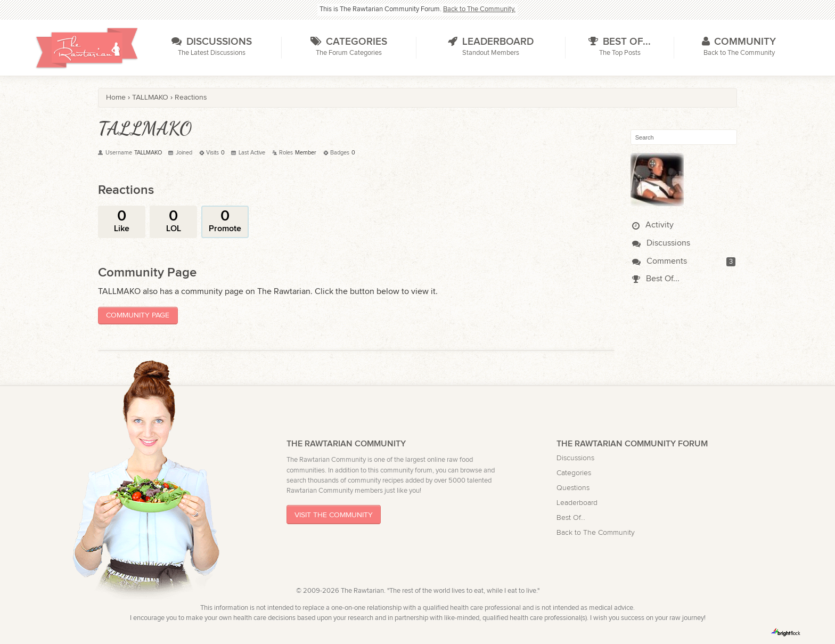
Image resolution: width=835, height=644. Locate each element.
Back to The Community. (479, 9)
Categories (574, 473)
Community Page (138, 315)
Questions (573, 488)
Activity (653, 225)
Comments (660, 261)
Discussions (661, 243)
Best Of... (656, 279)
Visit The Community (334, 515)
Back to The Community (596, 532)
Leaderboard (577, 503)
